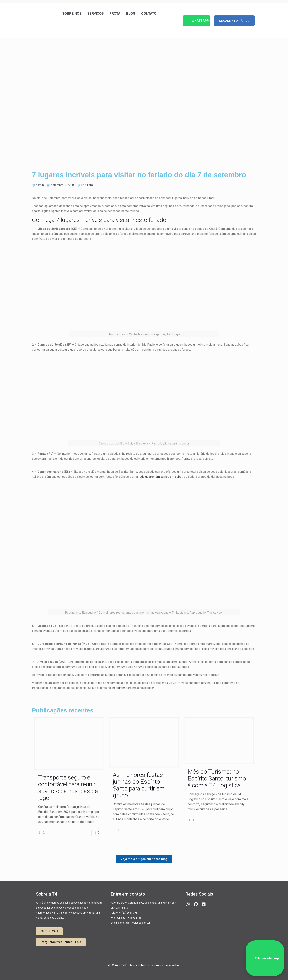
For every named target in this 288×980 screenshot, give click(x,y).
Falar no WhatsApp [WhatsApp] (265, 958)
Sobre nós (72, 14)
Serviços (95, 14)
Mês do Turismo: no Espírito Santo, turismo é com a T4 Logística (217, 778)
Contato (149, 14)
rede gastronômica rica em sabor (160, 477)
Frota (115, 14)
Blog (131, 14)
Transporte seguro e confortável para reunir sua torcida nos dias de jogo (68, 788)
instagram (118, 688)
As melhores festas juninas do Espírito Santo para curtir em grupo (139, 785)
